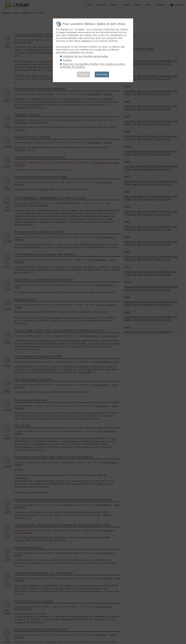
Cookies (67, 60)
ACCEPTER (102, 75)
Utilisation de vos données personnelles (85, 56)
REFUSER (83, 75)
